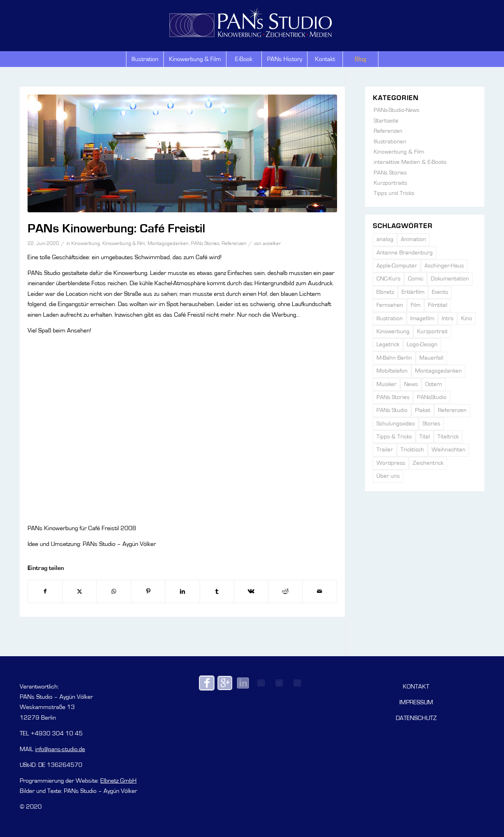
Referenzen (234, 244)
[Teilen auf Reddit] (285, 591)
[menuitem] (145, 59)
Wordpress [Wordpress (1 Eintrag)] (391, 463)
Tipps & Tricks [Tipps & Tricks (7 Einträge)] (394, 437)
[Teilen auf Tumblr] (217, 591)
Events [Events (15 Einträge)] (440, 292)
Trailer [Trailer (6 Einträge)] (385, 450)
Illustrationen (390, 142)
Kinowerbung (86, 244)
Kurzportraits (390, 183)
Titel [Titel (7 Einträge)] (425, 437)
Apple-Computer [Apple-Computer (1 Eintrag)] (397, 266)
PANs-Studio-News (397, 110)
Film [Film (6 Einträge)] (416, 305)
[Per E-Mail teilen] (320, 591)
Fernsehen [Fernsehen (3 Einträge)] (390, 305)
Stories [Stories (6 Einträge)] (431, 424)
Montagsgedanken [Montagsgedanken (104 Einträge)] (438, 371)
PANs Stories (205, 244)
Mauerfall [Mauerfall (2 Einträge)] (431, 358)
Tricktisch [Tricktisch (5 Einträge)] (412, 450)
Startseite (386, 121)
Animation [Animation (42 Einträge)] (413, 239)
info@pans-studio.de (60, 749)
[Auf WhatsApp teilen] (114, 591)
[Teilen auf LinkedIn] (182, 591)
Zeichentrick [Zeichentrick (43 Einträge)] (428, 463)
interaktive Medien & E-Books (410, 162)
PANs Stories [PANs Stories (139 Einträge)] (393, 397)
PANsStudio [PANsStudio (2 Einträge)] (432, 397)
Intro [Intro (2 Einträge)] (448, 318)
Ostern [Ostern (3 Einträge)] (434, 384)
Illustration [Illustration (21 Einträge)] (390, 318)
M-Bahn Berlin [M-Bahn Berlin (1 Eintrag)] (394, 358)
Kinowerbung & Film (124, 244)
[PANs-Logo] (252, 20)
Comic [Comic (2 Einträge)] (416, 279)
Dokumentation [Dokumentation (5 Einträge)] (450, 279)
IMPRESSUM (416, 702)
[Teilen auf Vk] (251, 591)
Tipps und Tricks (394, 193)
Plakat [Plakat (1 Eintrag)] (423, 410)
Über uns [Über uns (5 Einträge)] (388, 476)
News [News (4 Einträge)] (411, 384)
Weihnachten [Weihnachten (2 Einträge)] (448, 450)
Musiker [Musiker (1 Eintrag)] (386, 384)
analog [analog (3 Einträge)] (385, 239)
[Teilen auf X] (80, 591)
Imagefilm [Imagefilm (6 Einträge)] (422, 318)
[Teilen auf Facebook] (45, 591)
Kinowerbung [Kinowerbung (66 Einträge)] (393, 331)
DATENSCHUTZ (416, 718)
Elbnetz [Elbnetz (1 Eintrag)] (385, 292)
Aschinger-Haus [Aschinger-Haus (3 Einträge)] (444, 266)
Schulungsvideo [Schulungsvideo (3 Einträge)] (396, 424)
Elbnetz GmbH (119, 781)
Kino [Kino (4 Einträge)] (467, 318)
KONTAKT (416, 687)
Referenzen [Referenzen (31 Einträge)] (452, 410)
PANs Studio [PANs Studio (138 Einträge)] (392, 410)
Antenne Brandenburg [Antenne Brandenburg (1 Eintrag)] (405, 253)
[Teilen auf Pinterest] (148, 591)
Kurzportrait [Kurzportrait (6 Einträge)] (432, 331)
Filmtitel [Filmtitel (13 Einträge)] (438, 305)
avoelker (272, 244)
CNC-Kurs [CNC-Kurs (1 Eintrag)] (388, 279)
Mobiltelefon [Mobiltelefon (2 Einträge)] (392, 371)
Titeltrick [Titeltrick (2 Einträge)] (448, 437)
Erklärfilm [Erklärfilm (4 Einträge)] (413, 292)
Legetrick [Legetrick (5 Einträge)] (388, 344)
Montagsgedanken (168, 244)
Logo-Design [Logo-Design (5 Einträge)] (422, 344)
